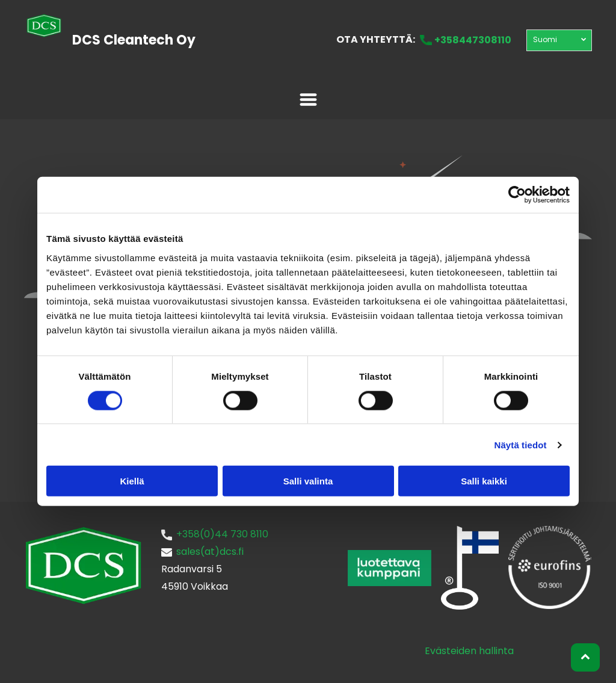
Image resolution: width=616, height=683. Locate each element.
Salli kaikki (484, 481)
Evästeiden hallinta (469, 651)
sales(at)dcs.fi (210, 552)
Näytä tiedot (521, 444)
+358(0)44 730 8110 (222, 534)
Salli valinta (308, 481)
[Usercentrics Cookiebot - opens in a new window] (517, 195)
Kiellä (132, 481)
